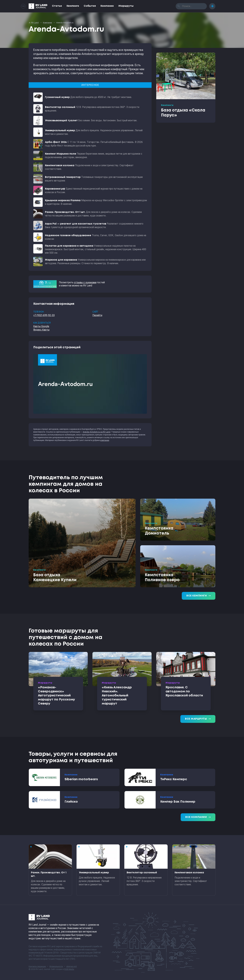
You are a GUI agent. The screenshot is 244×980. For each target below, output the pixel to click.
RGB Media (69, 969)
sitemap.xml (72, 966)
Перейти (97, 315)
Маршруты (126, 6)
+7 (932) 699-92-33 (44, 315)
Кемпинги (73, 6)
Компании (107, 6)
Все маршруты (198, 719)
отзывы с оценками (85, 282)
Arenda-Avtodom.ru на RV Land (97, 432)
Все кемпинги (199, 596)
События (90, 6)
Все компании (198, 817)
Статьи (57, 6)
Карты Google (41, 326)
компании (105, 440)
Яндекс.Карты (41, 330)
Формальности (56, 966)
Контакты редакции (37, 966)
